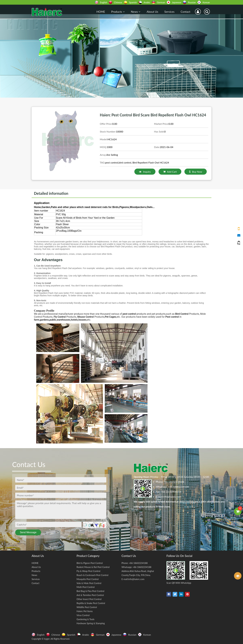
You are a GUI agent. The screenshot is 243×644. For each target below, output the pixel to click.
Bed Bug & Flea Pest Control (90, 591)
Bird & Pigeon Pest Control (90, 563)
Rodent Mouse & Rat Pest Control (93, 567)
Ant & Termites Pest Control (90, 595)
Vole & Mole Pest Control (89, 583)
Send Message (28, 532)
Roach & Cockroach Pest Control (92, 575)
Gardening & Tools (85, 619)
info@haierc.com (172, 497)
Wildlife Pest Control (87, 607)
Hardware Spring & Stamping (91, 623)
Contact (186, 12)
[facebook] (169, 594)
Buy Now (196, 172)
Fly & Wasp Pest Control (88, 571)
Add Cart (170, 172)
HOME (101, 12)
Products (118, 12)
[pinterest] (187, 594)
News (136, 12)
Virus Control (83, 615)
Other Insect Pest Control (89, 599)
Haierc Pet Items (85, 611)
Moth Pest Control (86, 587)
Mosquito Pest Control (88, 579)
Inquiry (145, 172)
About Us (152, 12)
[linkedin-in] (181, 594)
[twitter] (175, 594)
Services (169, 12)
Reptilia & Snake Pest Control (91, 603)
